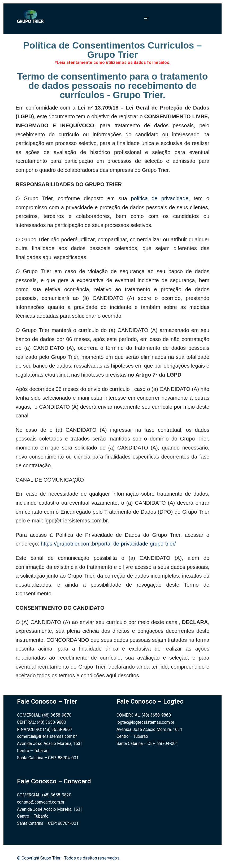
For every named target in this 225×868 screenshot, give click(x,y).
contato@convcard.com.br (41, 802)
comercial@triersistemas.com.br (47, 736)
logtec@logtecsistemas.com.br (145, 722)
